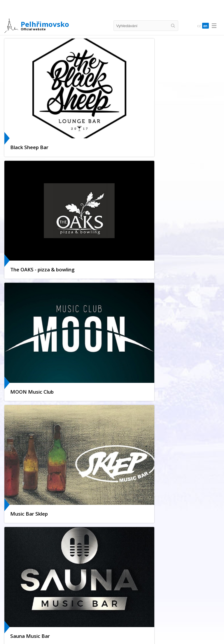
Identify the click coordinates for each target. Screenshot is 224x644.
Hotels (51, 614)
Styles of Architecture (169, 565)
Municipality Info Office (42, 482)
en (205, 26)
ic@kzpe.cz (32, 361)
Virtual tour (31, 467)
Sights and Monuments (75, 531)
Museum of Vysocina (93, 571)
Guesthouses (73, 614)
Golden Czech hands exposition (41, 565)
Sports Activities (139, 559)
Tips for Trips (96, 592)
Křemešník (23, 592)
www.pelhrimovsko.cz (42, 368)
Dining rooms (83, 635)
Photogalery (60, 537)
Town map (133, 531)
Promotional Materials (190, 531)
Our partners (32, 490)
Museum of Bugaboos (176, 559)
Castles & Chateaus (128, 592)
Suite (122, 614)
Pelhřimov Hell (104, 565)
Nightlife (79, 565)
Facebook (30, 475)
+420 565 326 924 (39, 354)
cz (196, 26)
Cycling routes (49, 592)
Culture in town (35, 459)
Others (154, 614)
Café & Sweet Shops (159, 635)
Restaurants (56, 635)
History (21, 537)
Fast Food (107, 635)
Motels (137, 614)
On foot (73, 592)
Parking (38, 537)
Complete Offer (28, 614)
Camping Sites (101, 614)
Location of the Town (33, 531)
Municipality (109, 531)
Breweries (129, 635)
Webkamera (32, 451)
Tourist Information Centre (37, 559)
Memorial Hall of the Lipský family (43, 571)
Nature (155, 592)
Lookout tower (133, 565)
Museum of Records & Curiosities (92, 559)
